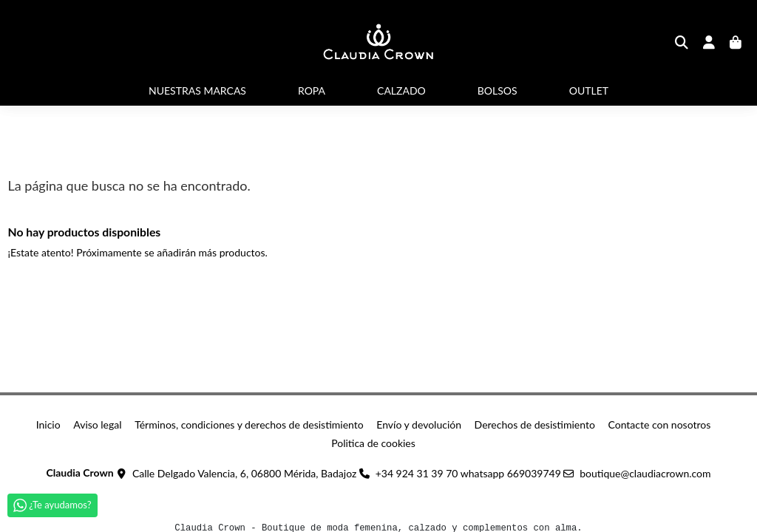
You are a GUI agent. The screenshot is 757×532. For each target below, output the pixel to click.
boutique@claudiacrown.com (645, 473)
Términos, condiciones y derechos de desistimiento (249, 424)
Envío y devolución (419, 424)
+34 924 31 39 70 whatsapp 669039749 (468, 473)
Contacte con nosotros (659, 424)
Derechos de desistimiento (535, 424)
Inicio (48, 424)
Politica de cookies (373, 443)
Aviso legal (97, 424)
